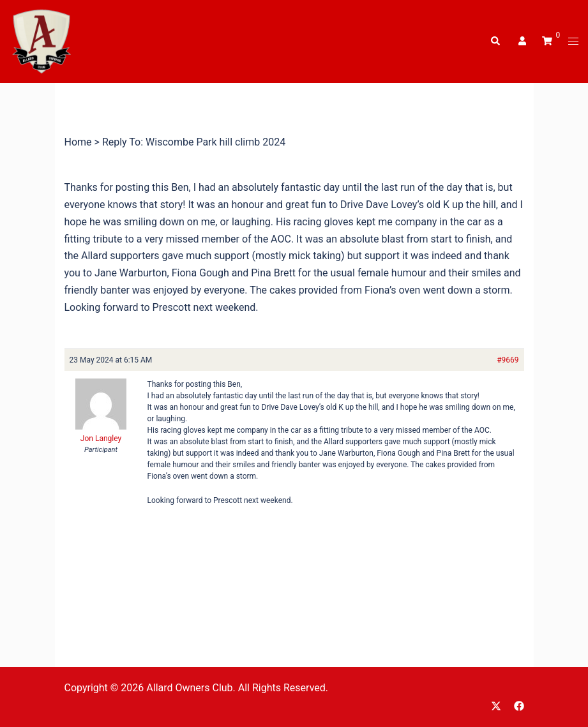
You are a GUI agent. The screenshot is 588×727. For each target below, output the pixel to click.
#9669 (508, 360)
